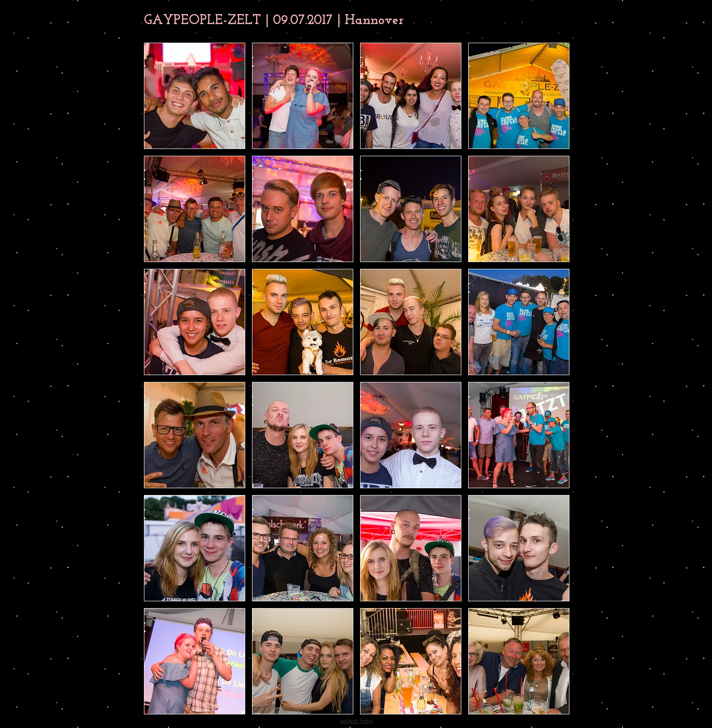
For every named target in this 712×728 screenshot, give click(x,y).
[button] (195, 96)
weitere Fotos (356, 721)
